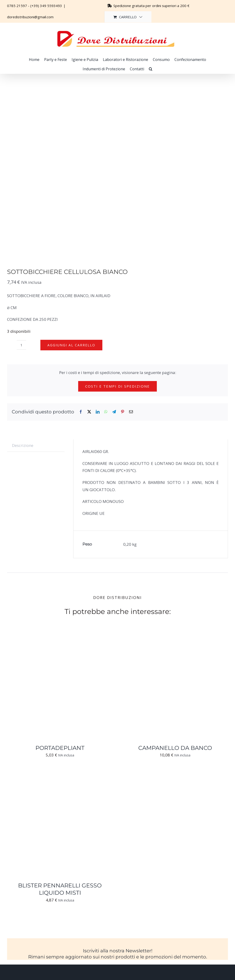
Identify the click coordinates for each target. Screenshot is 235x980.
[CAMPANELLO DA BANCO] (175, 637)
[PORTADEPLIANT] (60, 637)
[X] (89, 412)
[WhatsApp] (106, 412)
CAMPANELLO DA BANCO (175, 748)
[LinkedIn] (98, 412)
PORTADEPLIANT (60, 748)
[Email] (131, 412)
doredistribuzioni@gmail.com (30, 17)
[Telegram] (114, 412)
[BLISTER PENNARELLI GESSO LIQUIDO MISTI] (60, 775)
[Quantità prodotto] (21, 345)
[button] (151, 69)
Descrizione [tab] (23, 445)
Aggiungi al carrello (71, 345)
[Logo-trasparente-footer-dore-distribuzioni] (117, 976)
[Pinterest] (123, 412)
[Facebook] (81, 412)
